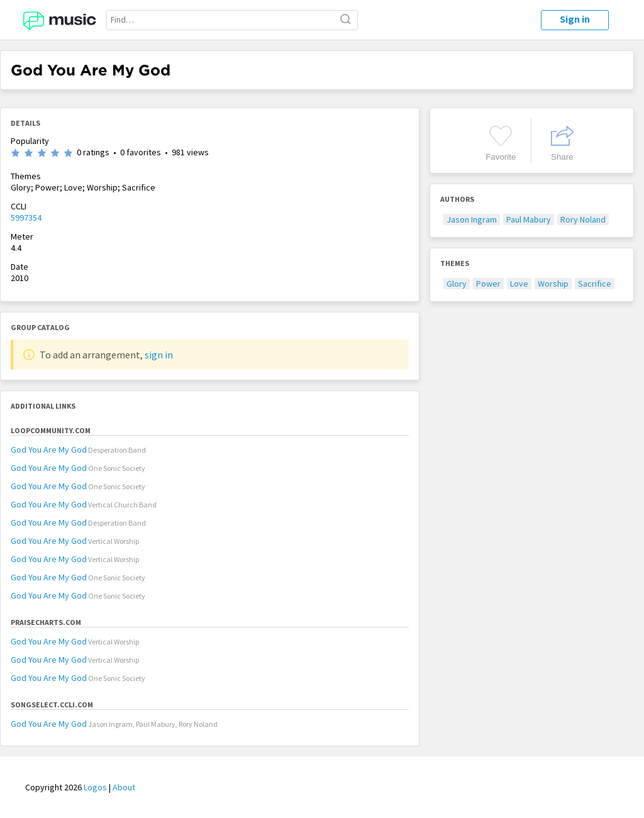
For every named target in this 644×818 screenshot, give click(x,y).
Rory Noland (583, 219)
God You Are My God (49, 450)
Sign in (575, 19)
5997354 (26, 218)
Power (488, 284)
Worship (553, 284)
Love (519, 284)
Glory (457, 284)
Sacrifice (595, 284)
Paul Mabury (529, 219)
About (124, 787)
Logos (95, 787)
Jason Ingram (472, 219)
